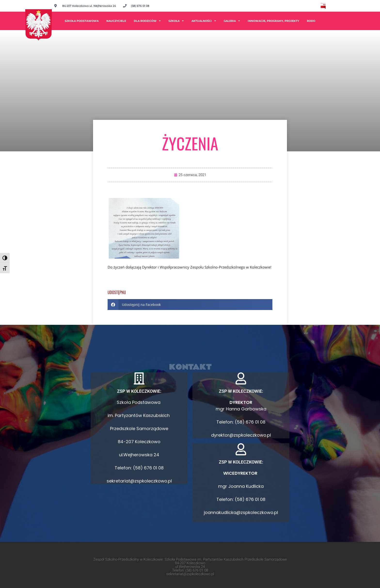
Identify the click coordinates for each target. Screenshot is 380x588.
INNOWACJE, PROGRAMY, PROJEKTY (273, 21)
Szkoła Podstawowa (82, 21)
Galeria (232, 21)
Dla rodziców (147, 21)
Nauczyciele (116, 21)
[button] (190, 305)
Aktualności (204, 21)
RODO (311, 21)
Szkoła (176, 21)
